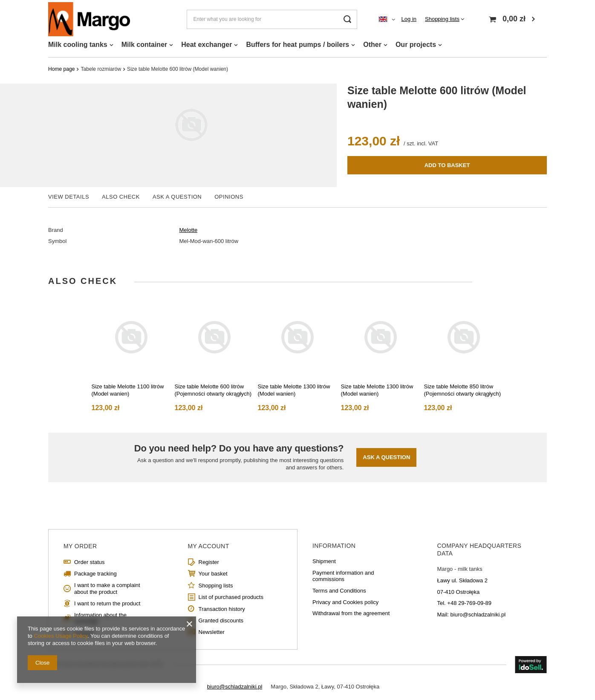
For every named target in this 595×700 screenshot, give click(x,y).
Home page (61, 69)
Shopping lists (442, 19)
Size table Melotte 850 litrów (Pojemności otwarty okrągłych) (463, 390)
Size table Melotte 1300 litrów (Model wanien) (294, 390)
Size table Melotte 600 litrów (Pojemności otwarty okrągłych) (213, 390)
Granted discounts (221, 620)
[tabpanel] (131, 354)
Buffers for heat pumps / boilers (297, 45)
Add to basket (447, 165)
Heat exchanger (207, 45)
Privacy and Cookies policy (345, 602)
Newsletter (212, 632)
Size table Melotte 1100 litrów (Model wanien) (128, 390)
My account (209, 546)
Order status (90, 562)
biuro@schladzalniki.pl (235, 687)
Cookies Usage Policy (60, 636)
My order (80, 546)
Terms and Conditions (339, 591)
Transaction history (222, 609)
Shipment (324, 561)
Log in (409, 19)
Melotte (189, 230)
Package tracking (95, 574)
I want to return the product (107, 603)
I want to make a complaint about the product (107, 589)
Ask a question (386, 457)
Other (372, 45)
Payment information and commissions (343, 576)
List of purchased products (231, 597)
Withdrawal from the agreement (351, 613)
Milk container (144, 45)
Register (209, 562)
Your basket (213, 574)
